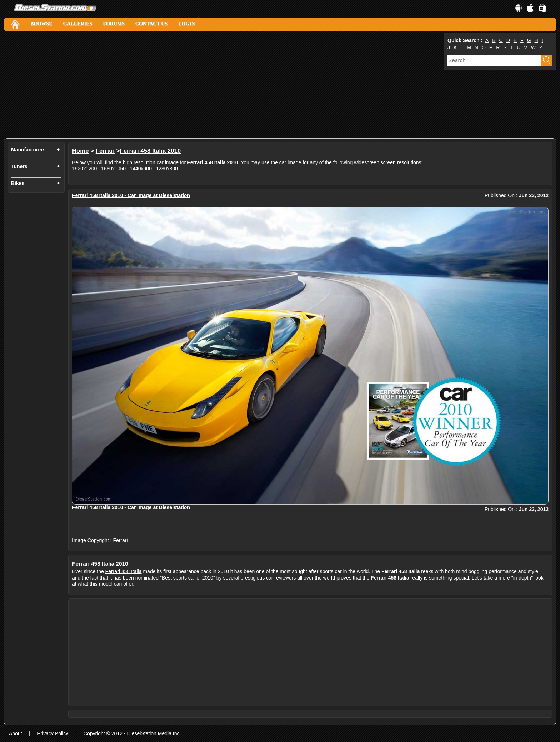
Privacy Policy (53, 733)
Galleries (77, 24)
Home (81, 151)
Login (187, 24)
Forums (114, 24)
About (16, 733)
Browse (41, 24)
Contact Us (151, 24)
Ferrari (105, 151)
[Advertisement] (218, 85)
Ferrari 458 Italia (124, 571)
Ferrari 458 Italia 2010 (150, 151)
